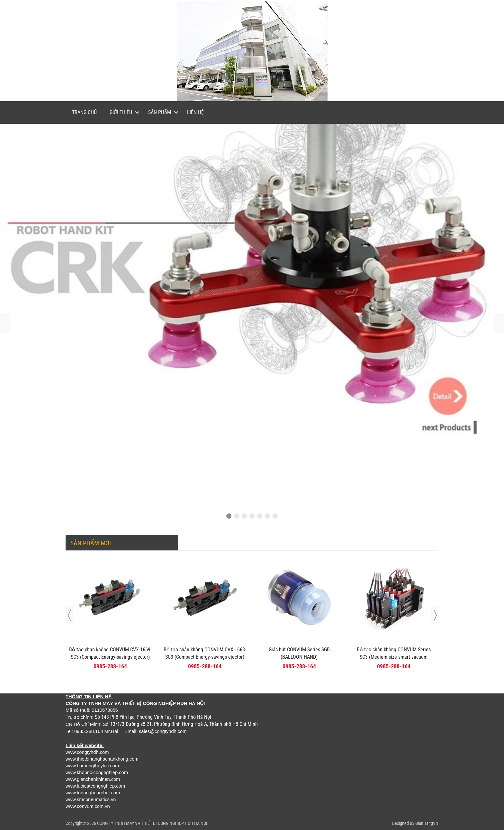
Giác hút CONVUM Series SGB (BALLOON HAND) (299, 653)
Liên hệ (195, 112)
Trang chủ (84, 112)
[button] (229, 516)
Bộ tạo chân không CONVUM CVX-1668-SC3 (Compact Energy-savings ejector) (205, 653)
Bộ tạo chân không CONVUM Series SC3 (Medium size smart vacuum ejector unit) (394, 657)
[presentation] (5, 323)
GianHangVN (427, 823)
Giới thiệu (121, 112)
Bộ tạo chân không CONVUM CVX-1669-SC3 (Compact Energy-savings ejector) (110, 653)
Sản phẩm (160, 112)
